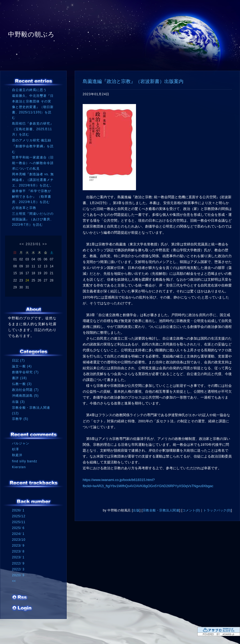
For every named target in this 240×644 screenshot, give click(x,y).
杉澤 (15, 449)
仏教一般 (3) (22, 384)
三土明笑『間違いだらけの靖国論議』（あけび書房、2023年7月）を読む (33, 219)
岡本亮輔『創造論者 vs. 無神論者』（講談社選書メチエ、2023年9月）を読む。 (33, 180)
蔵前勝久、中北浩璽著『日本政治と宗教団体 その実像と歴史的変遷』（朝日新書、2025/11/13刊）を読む (33, 107)
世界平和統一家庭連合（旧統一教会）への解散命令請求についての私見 (33, 163)
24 (27, 280)
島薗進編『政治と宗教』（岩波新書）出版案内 (133, 81)
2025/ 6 (18, 528)
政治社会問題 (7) (25, 390)
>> (45, 244)
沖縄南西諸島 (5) (25, 396)
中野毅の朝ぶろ (31, 34)
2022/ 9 (18, 563)
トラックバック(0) (217, 510)
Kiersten (19, 467)
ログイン (22, 609)
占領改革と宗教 (24, 208)
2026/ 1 (18, 510)
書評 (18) (19, 378)
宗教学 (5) (20, 419)
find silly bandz (25, 461)
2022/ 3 (18, 569)
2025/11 (19, 522)
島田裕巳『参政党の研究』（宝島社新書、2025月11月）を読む (33, 129)
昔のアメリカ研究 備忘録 (32, 140)
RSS (20, 598)
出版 (136, 510)
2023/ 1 (18, 557)
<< (22, 244)
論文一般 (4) (22, 366)
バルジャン (21, 443)
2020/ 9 (18, 575)
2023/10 (19, 540)
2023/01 (33, 244)
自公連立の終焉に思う (29, 90)
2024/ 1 (18, 534)
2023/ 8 (18, 551)
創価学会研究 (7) (25, 372)
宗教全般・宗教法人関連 (161, 510)
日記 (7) (18, 360)
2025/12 (19, 516)
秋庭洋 (17, 455)
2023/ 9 (18, 546)
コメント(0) (191, 510)
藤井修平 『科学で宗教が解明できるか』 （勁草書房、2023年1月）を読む (32, 196)
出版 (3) (18, 402)
